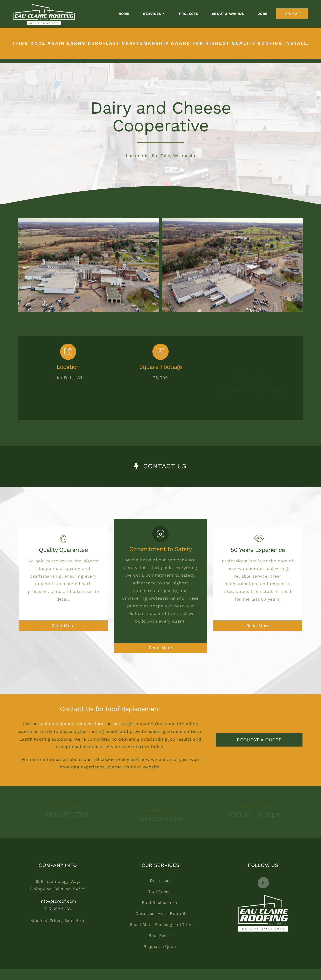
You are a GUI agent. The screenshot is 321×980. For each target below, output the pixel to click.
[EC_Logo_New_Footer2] (263, 897)
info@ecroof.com (58, 901)
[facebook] (263, 883)
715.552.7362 (58, 909)
